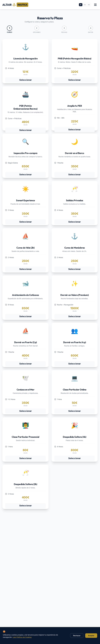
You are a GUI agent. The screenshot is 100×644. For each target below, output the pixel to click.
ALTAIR (15, 5)
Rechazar (77, 636)
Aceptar (91, 636)
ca (85, 5)
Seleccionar (25, 80)
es (81, 5)
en (89, 5)
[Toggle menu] (95, 5)
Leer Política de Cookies (22, 637)
